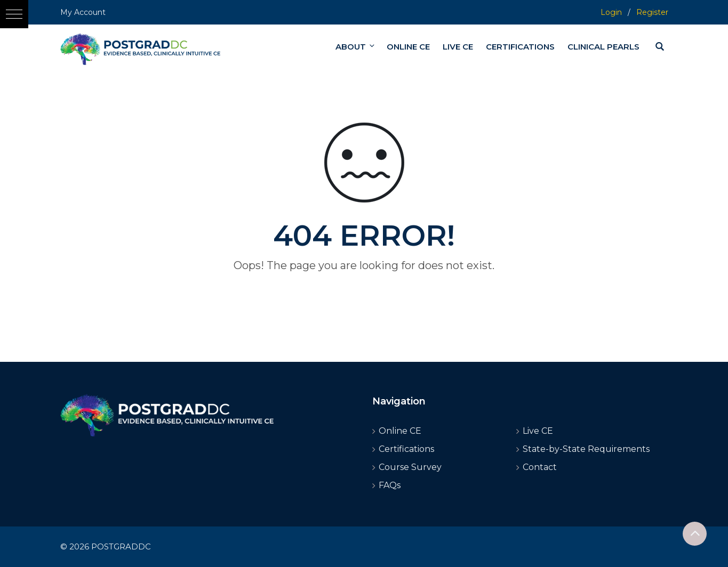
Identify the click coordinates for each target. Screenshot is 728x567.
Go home (364, 285)
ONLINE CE (408, 47)
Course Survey (410, 467)
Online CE (400, 431)
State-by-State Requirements (586, 449)
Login (611, 12)
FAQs (390, 485)
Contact (540, 467)
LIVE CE (458, 47)
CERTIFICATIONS (520, 47)
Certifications (406, 449)
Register (652, 12)
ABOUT (356, 47)
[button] (14, 14)
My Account (83, 12)
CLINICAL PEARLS (603, 47)
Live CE (538, 431)
